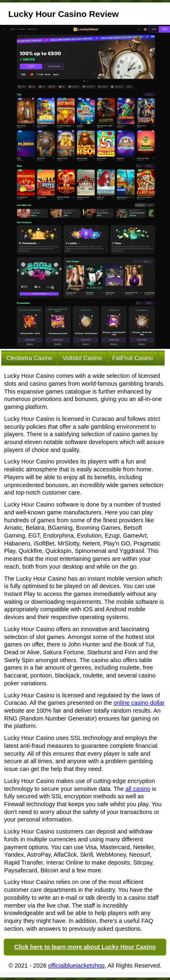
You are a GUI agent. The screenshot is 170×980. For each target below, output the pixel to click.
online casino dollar (139, 703)
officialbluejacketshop (76, 966)
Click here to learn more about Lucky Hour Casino (85, 947)
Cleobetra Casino (29, 358)
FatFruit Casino (132, 358)
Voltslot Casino (82, 358)
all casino (138, 789)
